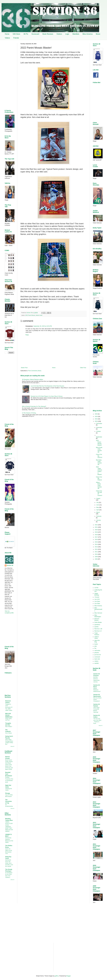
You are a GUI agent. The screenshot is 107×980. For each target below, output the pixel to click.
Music (98, 34)
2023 (96, 421)
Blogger (69, 976)
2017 (96, 537)
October (99, 431)
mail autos (97, 651)
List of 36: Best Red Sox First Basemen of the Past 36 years (47, 386)
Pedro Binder (98, 622)
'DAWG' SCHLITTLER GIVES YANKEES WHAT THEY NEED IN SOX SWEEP (9, 827)
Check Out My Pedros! (99, 479)
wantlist (97, 663)
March (98, 512)
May (98, 507)
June (98, 505)
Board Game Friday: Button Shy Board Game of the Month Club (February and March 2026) (9, 765)
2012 (96, 549)
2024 (96, 419)
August (98, 498)
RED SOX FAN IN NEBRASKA (9, 715)
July (98, 502)
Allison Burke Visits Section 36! (99, 485)
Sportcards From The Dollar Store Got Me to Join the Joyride (9, 863)
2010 (96, 554)
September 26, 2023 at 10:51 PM (43, 326)
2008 (96, 559)
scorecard (97, 657)
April (98, 510)
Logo (67, 34)
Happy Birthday (97, 594)
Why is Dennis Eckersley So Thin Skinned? (34, 406)
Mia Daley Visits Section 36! (99, 462)
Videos (7, 38)
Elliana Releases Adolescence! (97, 690)
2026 (96, 414)
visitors (96, 661)
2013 (96, 547)
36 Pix (26, 34)
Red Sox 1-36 (98, 629)
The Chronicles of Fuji (8, 801)
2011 (96, 552)
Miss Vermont (98, 613)
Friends (16, 38)
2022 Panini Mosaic (30, 315)
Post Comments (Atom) (35, 371)
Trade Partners (97, 634)
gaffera (57, 976)
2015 (96, 542)
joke (96, 646)
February (99, 516)
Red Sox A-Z (98, 631)
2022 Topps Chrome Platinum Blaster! (99, 471)
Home (7, 34)
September (99, 437)
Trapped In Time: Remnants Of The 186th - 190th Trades (9, 707)
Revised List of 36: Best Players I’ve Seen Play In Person (47, 396)
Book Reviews (48, 34)
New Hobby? (9, 727)
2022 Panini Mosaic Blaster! (99, 443)
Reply (27, 335)
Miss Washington (98, 616)
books (96, 644)
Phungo (8, 793)
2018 (96, 535)
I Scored (97, 597)
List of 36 (97, 599)
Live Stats (97, 604)
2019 (96, 532)
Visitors (59, 34)
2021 (96, 527)
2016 (96, 539)
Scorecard (35, 34)
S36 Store (16, 34)
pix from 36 (98, 655)
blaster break (39, 315)
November (99, 428)
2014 (96, 544)
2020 (96, 530)
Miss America (88, 34)
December (99, 424)
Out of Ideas (8, 733)
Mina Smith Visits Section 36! (99, 450)
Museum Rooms (97, 619)
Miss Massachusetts (98, 609)
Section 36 (10, 565)
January (99, 520)
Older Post (83, 368)
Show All (12, 746)
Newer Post (24, 368)
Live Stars (97, 601)
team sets (97, 659)
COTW (96, 588)
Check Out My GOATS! (99, 456)
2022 (96, 525)
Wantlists (76, 34)
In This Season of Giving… (30, 413)
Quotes (96, 627)
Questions (97, 625)
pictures (97, 653)
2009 (96, 557)
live (95, 648)
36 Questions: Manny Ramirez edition (33, 380)
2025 (96, 417)
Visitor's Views (97, 638)
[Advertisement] (53, 436)
